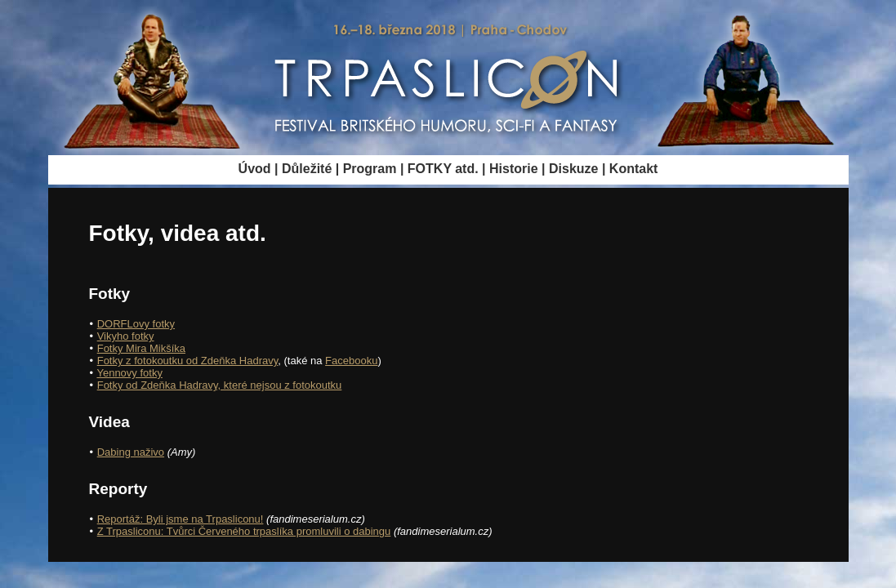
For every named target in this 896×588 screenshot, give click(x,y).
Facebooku (351, 361)
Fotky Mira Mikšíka (141, 348)
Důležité (307, 169)
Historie (514, 169)
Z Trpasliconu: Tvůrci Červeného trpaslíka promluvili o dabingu (244, 531)
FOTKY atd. (443, 169)
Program (370, 169)
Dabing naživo (131, 452)
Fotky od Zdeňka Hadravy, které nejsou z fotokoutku (220, 385)
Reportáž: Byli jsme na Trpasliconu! (181, 519)
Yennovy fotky (129, 373)
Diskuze (573, 169)
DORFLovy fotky (136, 324)
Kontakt (634, 169)
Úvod (255, 169)
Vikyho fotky (126, 336)
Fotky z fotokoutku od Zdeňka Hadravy (188, 361)
